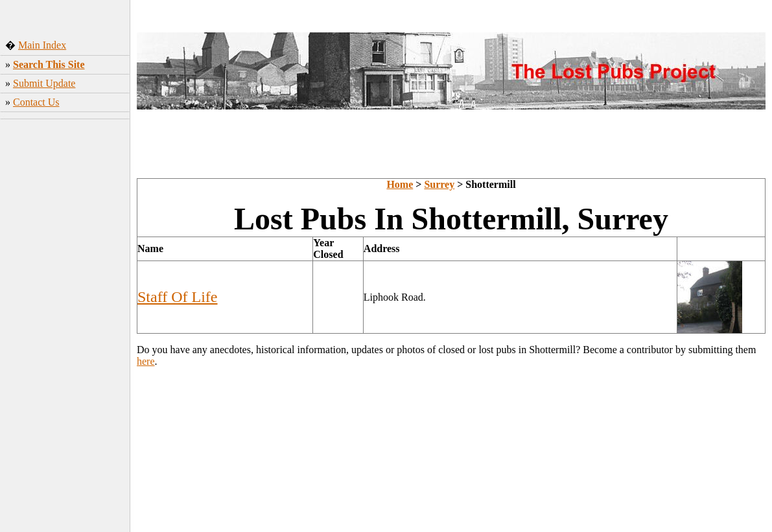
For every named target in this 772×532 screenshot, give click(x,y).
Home (400, 184)
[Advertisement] (65, 327)
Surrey (439, 184)
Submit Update (44, 83)
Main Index (42, 45)
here (146, 361)
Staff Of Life (178, 297)
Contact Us (36, 102)
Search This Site (49, 64)
